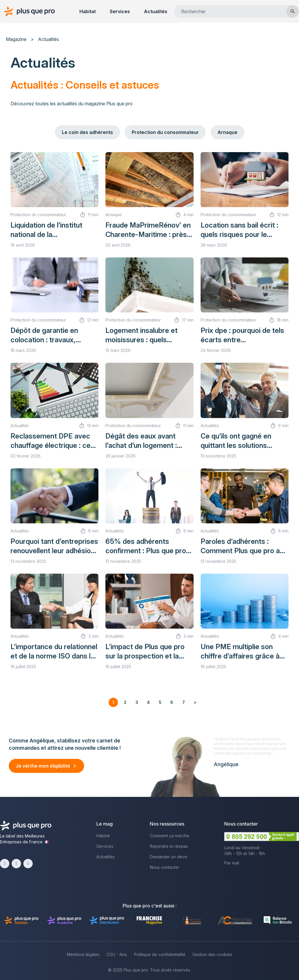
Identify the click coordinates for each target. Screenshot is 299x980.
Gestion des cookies (212, 954)
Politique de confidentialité (160, 954)
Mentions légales (83, 954)
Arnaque (227, 132)
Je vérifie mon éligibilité (43, 766)
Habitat (88, 11)
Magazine (16, 39)
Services (120, 11)
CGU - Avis (117, 954)
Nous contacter (165, 867)
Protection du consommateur (165, 132)
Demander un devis (169, 857)
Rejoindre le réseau (169, 846)
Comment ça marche (170, 836)
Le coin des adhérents (87, 132)
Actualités (156, 11)
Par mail (232, 863)
